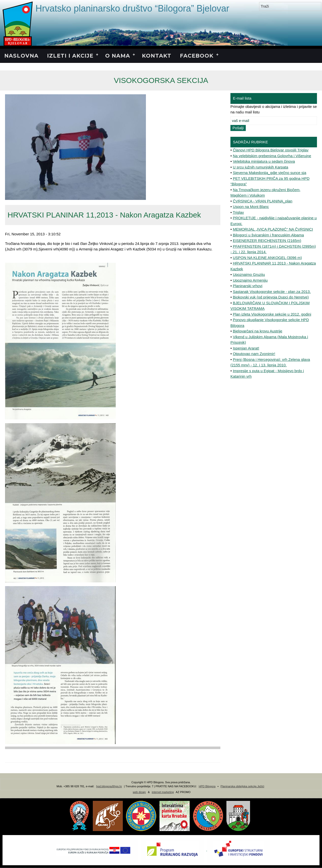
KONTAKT (157, 56)
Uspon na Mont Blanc (251, 207)
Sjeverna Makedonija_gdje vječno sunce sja (269, 173)
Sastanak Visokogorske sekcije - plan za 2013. (272, 292)
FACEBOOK (197, 56)
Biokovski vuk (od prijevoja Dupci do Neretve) (271, 297)
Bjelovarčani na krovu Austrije (257, 331)
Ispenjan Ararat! (246, 348)
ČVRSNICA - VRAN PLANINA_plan (263, 201)
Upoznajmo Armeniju (250, 280)
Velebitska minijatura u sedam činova (264, 161)
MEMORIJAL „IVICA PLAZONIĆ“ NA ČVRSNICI (273, 229)
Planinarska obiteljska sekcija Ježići (243, 786)
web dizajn (139, 792)
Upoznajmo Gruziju (249, 274)
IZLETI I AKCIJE (70, 56)
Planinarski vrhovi (248, 286)
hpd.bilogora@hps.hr (109, 786)
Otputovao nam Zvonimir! (254, 354)
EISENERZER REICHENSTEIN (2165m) (267, 241)
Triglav (238, 212)
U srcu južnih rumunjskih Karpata (260, 167)
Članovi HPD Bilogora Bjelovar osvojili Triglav (271, 150)
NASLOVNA (21, 56)
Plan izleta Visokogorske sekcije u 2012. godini (272, 314)
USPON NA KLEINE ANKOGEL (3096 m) (267, 258)
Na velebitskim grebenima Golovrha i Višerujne (272, 156)
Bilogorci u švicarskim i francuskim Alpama (268, 235)
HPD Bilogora (207, 786)
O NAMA (118, 56)
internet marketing (163, 792)
